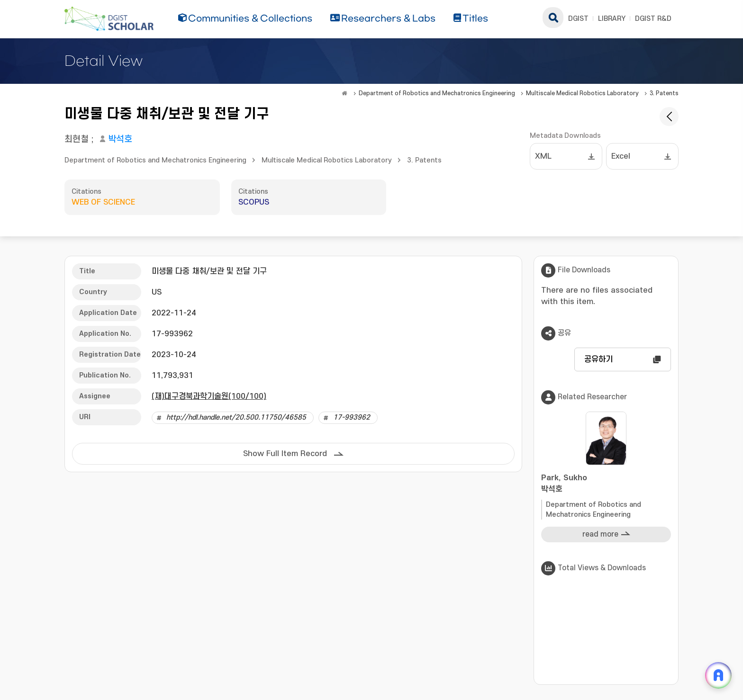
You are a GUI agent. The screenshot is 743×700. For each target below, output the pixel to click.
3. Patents (664, 93)
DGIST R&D (653, 19)
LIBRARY (612, 19)
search (553, 18)
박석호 (120, 139)
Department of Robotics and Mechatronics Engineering (437, 93)
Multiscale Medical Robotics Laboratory (582, 93)
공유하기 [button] (598, 359)
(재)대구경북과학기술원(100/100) (209, 396)
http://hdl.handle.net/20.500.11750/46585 (236, 417)
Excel (621, 156)
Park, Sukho (606, 484)
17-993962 (352, 417)
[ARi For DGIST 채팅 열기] (718, 675)
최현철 (77, 139)
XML (543, 156)
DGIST (578, 19)
